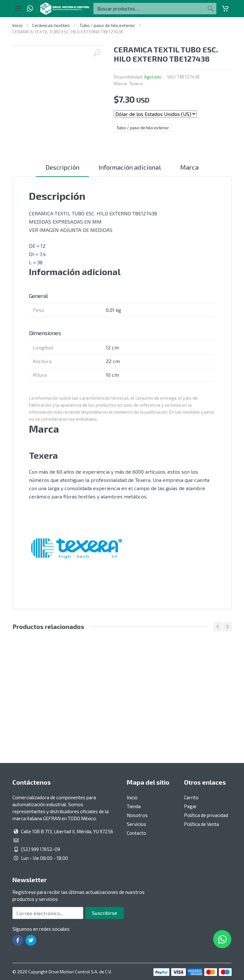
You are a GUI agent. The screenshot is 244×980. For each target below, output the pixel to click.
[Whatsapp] (30, 9)
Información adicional (130, 167)
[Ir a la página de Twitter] (31, 940)
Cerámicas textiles (51, 25)
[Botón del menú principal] (18, 9)
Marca (189, 167)
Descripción (62, 167)
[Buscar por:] (149, 9)
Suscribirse (105, 913)
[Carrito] (225, 9)
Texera (136, 83)
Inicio (17, 25)
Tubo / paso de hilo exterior (107, 25)
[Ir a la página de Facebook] (18, 940)
